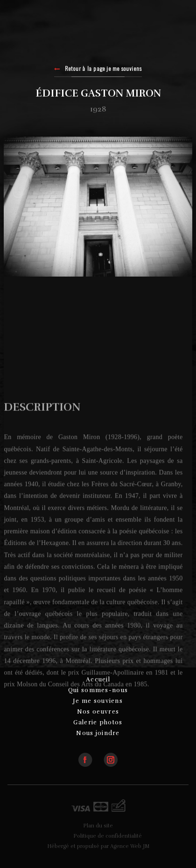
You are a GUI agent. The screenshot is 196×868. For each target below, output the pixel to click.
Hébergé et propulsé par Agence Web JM (98, 846)
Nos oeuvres (98, 712)
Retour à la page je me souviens (98, 69)
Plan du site (98, 826)
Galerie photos (98, 722)
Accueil (98, 680)
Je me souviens (98, 701)
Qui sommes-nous (98, 690)
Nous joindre (98, 733)
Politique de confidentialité (108, 836)
